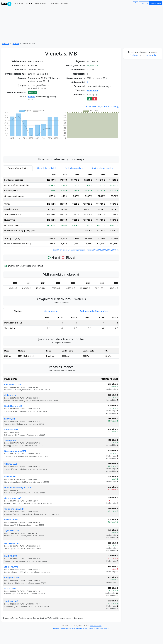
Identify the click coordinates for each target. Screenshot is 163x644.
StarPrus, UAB (11, 601)
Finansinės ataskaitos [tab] (18, 168)
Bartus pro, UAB (12, 543)
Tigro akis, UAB (12, 530)
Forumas (19, 3)
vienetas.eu (92, 90)
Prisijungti (144, 3)
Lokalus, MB (10, 477)
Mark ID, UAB (11, 556)
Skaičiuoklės (41, 3)
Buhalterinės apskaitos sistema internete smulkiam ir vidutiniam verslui (81, 628)
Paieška (65, 3)
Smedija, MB (10, 440)
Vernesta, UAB (11, 429)
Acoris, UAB (10, 588)
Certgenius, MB (12, 577)
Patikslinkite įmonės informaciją (102, 106)
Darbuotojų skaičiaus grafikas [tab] (94, 311)
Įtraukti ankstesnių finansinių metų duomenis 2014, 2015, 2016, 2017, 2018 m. (86, 250)
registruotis (150, 55)
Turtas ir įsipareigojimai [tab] (103, 168)
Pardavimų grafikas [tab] (74, 168)
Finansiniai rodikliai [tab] (46, 168)
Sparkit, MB (10, 419)
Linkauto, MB (11, 395)
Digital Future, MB (13, 406)
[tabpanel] (61, 212)
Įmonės (29, 3)
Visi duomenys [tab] (51, 311)
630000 (31, 97)
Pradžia (5, 43)
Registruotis (156, 3)
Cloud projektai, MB (14, 509)
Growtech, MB (11, 520)
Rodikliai (55, 3)
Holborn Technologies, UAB (18, 487)
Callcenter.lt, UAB (13, 384)
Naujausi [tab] (18, 311)
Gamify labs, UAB (13, 498)
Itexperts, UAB (11, 567)
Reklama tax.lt (96, 626)
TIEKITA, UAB (11, 464)
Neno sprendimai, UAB (15, 451)
